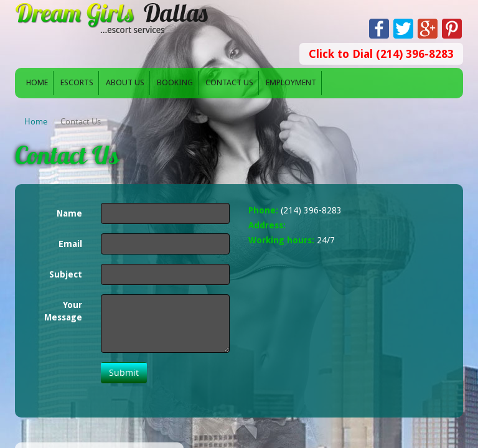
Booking (175, 82)
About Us (125, 82)
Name (69, 213)
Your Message (63, 311)
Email (70, 244)
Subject (66, 274)
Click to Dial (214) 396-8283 (381, 54)
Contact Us (229, 82)
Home (37, 82)
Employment (291, 82)
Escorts (77, 82)
